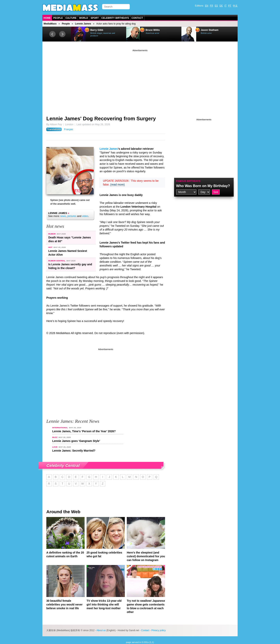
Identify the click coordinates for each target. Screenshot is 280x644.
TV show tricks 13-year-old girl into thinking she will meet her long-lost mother (104, 604)
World (84, 18)
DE (221, 6)
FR (212, 6)
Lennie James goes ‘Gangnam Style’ (76, 441)
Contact (137, 18)
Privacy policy (158, 630)
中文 (235, 6)
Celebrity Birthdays (115, 18)
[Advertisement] (140, 80)
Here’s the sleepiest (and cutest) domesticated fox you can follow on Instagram (146, 556)
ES (216, 6)
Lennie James (83, 24)
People (58, 18)
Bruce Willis (153, 30)
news (63, 216)
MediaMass (50, 24)
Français (69, 129)
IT (225, 6)
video (85, 216)
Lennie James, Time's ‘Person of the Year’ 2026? (84, 431)
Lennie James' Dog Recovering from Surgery (101, 119)
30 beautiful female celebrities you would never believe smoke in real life (64, 604)
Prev (52, 34)
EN (207, 6)
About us (101, 630)
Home (47, 18)
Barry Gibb (97, 30)
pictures (72, 216)
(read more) (117, 185)
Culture (71, 18)
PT (230, 6)
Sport (95, 18)
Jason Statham (210, 30)
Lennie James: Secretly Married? (74, 451)
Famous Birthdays (188, 181)
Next (62, 34)
